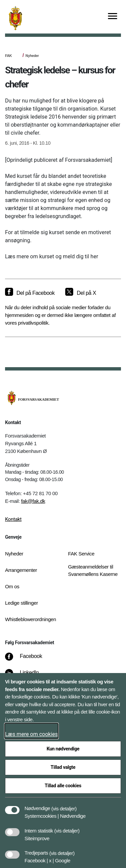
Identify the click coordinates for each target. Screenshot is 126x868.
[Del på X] (80, 293)
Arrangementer (21, 570)
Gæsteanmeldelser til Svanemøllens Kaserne (93, 571)
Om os (12, 586)
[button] (64, 805)
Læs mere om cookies (31, 734)
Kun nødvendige (63, 749)
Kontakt (13, 519)
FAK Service (81, 554)
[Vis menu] (113, 17)
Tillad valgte (63, 767)
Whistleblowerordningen (31, 619)
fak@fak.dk (33, 501)
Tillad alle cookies (63, 786)
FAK (8, 56)
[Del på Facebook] (30, 293)
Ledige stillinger (22, 603)
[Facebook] (28, 660)
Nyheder (32, 56)
